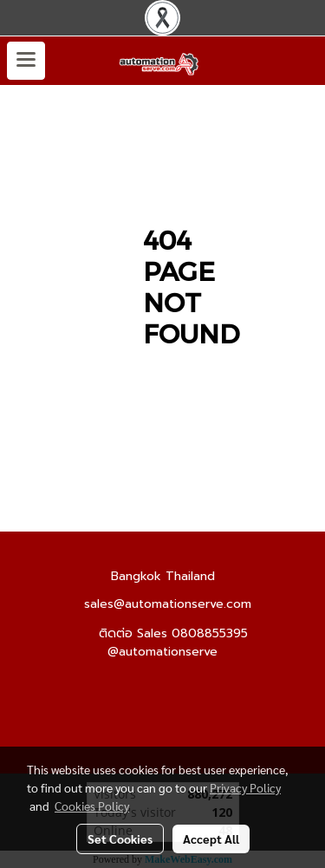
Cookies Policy (92, 806)
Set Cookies (120, 839)
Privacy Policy (245, 787)
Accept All (211, 839)
